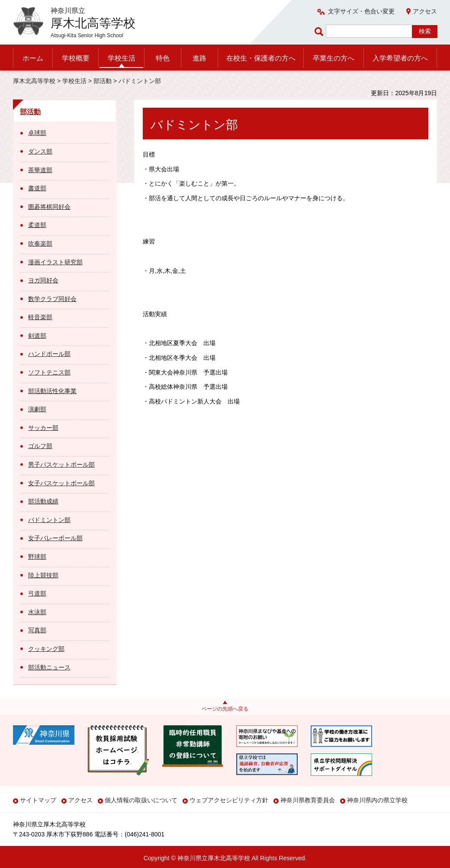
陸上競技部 (43, 575)
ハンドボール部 (49, 354)
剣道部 (37, 336)
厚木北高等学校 (34, 81)
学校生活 (122, 58)
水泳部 (37, 612)
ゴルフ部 (40, 446)
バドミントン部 (49, 520)
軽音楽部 (40, 317)
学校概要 (76, 58)
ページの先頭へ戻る (225, 709)
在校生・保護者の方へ (261, 58)
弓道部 (37, 593)
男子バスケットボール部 (61, 464)
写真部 (37, 630)
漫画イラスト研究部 (55, 262)
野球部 (37, 557)
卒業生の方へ (334, 58)
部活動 (103, 81)
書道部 (37, 188)
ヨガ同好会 (43, 280)
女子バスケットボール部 (61, 483)
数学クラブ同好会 (52, 299)
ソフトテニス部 (49, 372)
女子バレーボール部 (55, 538)
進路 (199, 58)
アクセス (425, 11)
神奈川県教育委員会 (308, 800)
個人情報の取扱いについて (141, 800)
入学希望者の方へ (400, 58)
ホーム (33, 58)
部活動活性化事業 (52, 391)
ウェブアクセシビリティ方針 (229, 800)
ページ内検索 (320, 31)
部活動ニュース (49, 667)
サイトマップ (38, 800)
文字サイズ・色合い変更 (361, 11)
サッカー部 (43, 428)
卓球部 (37, 133)
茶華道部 (40, 170)
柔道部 (37, 225)
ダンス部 (40, 151)
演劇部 (37, 409)
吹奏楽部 (40, 243)
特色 (163, 58)
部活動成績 (43, 501)
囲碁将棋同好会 (49, 207)
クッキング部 (46, 649)
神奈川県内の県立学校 (377, 800)
